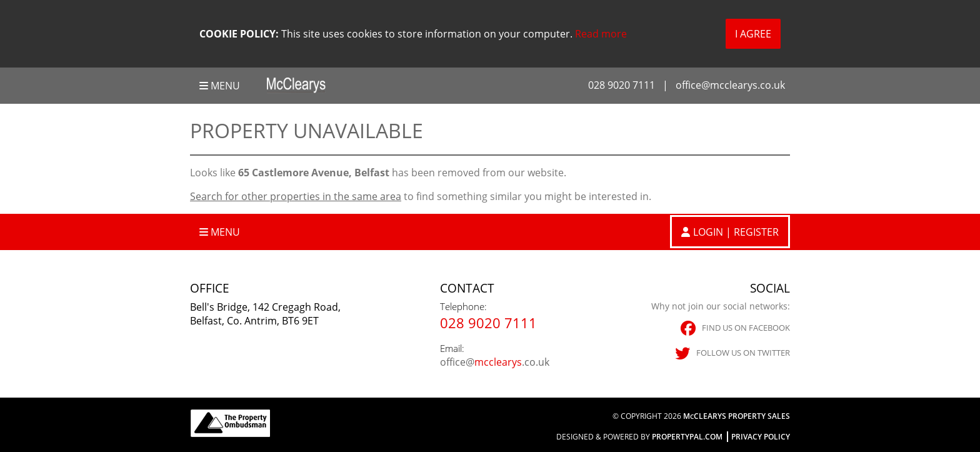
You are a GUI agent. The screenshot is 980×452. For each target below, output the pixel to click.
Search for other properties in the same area (296, 196)
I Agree (753, 34)
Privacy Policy (761, 437)
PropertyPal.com (687, 437)
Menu (220, 86)
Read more (601, 34)
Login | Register (736, 232)
